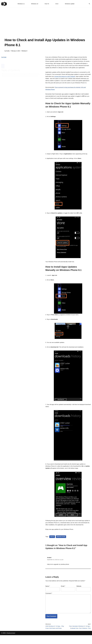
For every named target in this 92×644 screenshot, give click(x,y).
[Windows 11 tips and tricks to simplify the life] (4, 4)
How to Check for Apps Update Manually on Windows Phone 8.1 (21, 71)
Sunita (8, 51)
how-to (52, 547)
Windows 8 (25, 51)
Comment (49, 605)
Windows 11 (21, 4)
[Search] (89, 4)
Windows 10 (34, 4)
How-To (47, 4)
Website (79, 598)
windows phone (61, 547)
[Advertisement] (46, 25)
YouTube (4, 57)
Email (63, 598)
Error (57, 4)
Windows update (70, 4)
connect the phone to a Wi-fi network (69, 80)
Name (48, 598)
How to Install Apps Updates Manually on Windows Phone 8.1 (22, 74)
